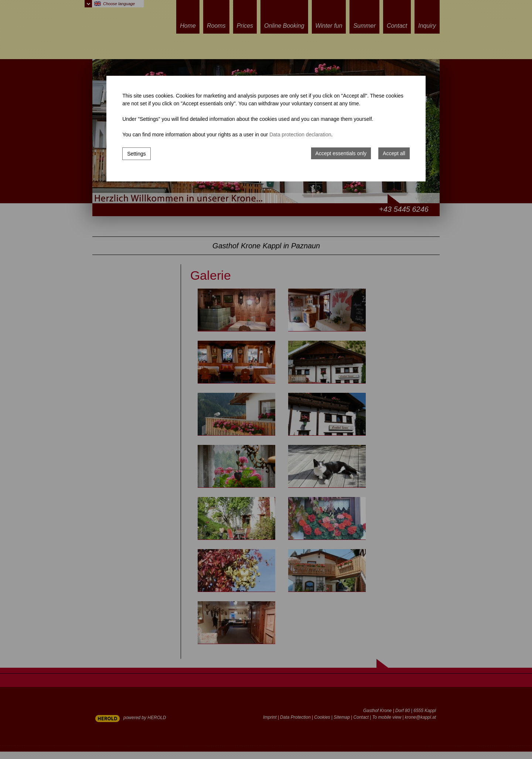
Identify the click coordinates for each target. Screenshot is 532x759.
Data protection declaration (300, 135)
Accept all (394, 153)
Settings (137, 154)
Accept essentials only (341, 153)
